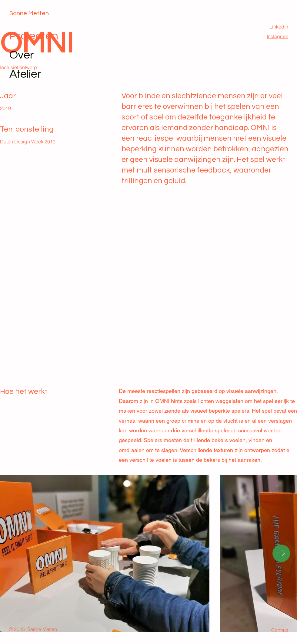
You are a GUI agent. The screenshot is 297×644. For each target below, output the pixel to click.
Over (22, 55)
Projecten (34, 36)
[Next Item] (281, 553)
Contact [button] (280, 630)
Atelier (25, 74)
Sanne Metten (29, 13)
